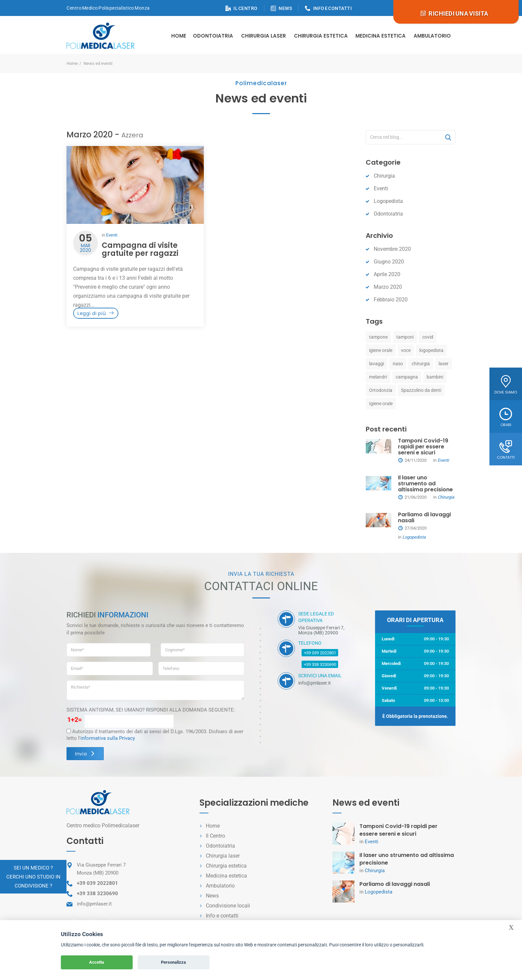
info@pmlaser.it (94, 904)
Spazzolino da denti (421, 390)
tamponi (405, 337)
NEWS (285, 8)
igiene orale (381, 350)
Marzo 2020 (388, 287)
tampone (378, 337)
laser (444, 364)
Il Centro (215, 836)
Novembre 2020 (392, 249)
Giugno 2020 (389, 262)
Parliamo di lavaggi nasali (424, 517)
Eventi (112, 235)
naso (398, 364)
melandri (378, 377)
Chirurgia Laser (263, 36)
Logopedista (388, 201)
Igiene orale (381, 404)
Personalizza (173, 962)
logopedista (431, 350)
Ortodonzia (381, 390)
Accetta (97, 962)
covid (428, 337)
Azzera (132, 135)
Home (179, 36)
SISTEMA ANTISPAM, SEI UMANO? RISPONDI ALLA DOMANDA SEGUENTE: (151, 710)
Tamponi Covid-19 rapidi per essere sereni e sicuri (423, 447)
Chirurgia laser (223, 856)
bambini (435, 377)
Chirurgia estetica (321, 36)
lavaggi (377, 364)
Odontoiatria (213, 36)
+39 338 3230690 (320, 664)
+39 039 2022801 (320, 653)
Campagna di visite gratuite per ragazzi (140, 249)
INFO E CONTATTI (333, 8)
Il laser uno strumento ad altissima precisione (425, 484)
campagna (407, 377)
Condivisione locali (228, 906)
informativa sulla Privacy (108, 738)
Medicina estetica (381, 36)
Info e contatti (222, 916)
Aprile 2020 (387, 274)
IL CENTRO (246, 8)
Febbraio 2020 (391, 300)
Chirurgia (384, 176)
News (212, 896)
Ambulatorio (432, 36)
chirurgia (421, 364)
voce (406, 350)
